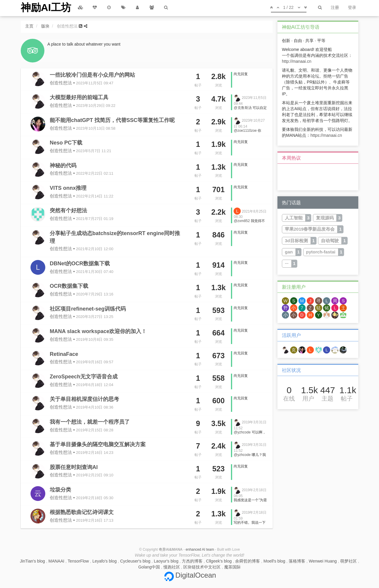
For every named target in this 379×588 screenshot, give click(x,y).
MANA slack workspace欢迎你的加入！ (98, 331)
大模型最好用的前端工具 (79, 97)
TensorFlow (78, 561)
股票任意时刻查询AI (74, 467)
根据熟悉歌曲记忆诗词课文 (82, 512)
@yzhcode (242, 432)
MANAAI (57, 561)
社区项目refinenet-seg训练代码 (88, 309)
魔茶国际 (232, 567)
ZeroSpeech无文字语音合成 (84, 377)
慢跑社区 (172, 567)
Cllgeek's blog (219, 561)
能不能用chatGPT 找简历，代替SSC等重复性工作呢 (112, 120)
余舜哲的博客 (248, 561)
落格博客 (297, 561)
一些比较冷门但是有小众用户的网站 (92, 75)
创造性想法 (61, 83)
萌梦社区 (349, 561)
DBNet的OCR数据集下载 (80, 264)
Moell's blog (274, 561)
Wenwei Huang (323, 561)
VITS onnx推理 (68, 188)
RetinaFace (64, 354)
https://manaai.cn (326, 135)
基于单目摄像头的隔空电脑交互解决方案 (98, 444)
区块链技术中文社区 (202, 567)
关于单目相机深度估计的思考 (84, 399)
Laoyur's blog (166, 561)
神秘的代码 (63, 166)
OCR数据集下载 (69, 286)
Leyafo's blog (105, 561)
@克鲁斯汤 (243, 108)
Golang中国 (149, 567)
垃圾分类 (60, 490)
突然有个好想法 (68, 211)
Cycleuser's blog (135, 561)
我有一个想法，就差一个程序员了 (90, 422)
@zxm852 (242, 221)
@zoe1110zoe (245, 131)
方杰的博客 (192, 561)
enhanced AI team (200, 550)
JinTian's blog (32, 561)
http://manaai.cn (297, 61)
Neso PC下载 (66, 143)
